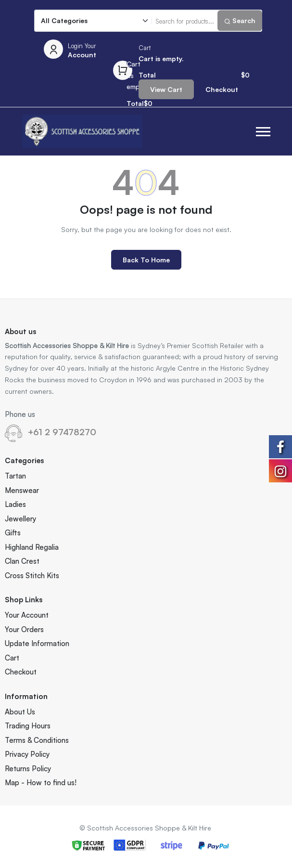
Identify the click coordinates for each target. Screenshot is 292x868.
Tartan (15, 476)
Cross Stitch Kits (32, 576)
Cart (12, 658)
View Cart (166, 89)
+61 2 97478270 (62, 432)
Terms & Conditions (37, 740)
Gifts (13, 533)
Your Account (27, 615)
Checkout (222, 89)
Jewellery (20, 519)
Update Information (37, 643)
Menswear (22, 490)
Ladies (15, 504)
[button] (263, 132)
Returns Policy (28, 769)
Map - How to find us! (41, 783)
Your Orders (24, 629)
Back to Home (146, 260)
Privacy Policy (27, 754)
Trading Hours (28, 726)
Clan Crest (22, 561)
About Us (20, 712)
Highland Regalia (32, 547)
